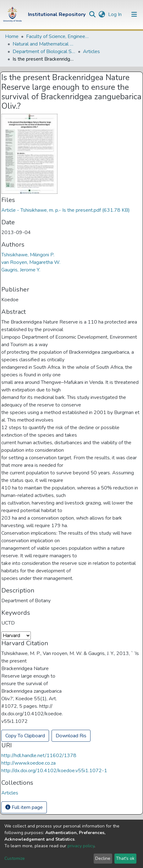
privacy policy (81, 846)
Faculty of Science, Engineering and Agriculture (58, 36)
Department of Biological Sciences (44, 52)
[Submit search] (92, 14)
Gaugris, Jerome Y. (21, 270)
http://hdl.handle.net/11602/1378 (39, 756)
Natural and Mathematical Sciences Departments (44, 44)
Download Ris (71, 736)
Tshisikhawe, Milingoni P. (28, 255)
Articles (91, 52)
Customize (15, 858)
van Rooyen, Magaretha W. (31, 262)
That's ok (125, 858)
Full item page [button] (24, 807)
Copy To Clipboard (25, 736)
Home (12, 36)
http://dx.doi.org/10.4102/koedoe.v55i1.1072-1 (54, 771)
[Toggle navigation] (134, 14)
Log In (115, 14)
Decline (103, 858)
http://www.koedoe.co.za (28, 763)
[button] (102, 14)
